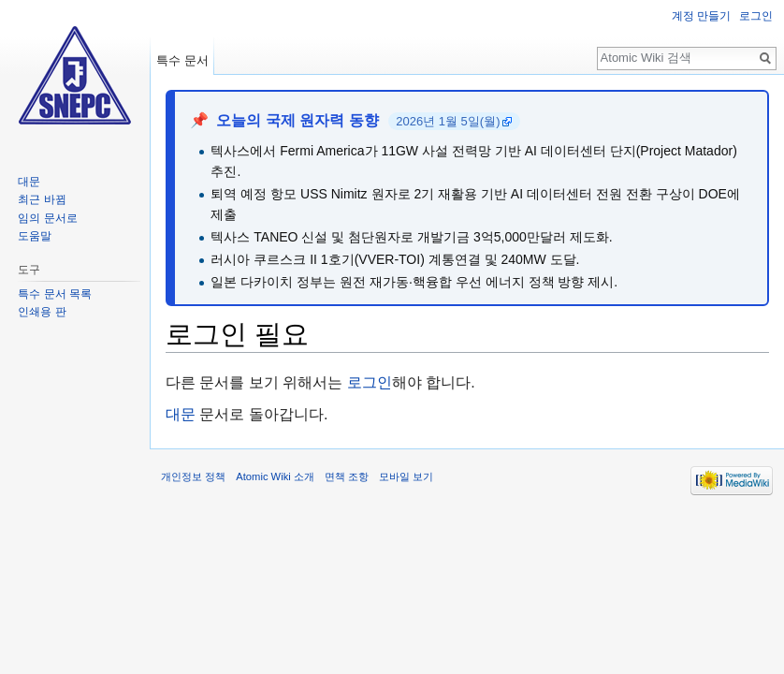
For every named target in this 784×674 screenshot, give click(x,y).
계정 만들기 (701, 16)
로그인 (370, 382)
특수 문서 (182, 60)
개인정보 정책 (193, 476)
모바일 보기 (406, 476)
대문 (181, 414)
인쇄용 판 (42, 312)
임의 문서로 (47, 218)
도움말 (35, 236)
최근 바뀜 (42, 199)
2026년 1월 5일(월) (448, 121)
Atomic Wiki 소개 (275, 476)
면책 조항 (347, 476)
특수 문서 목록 (55, 294)
